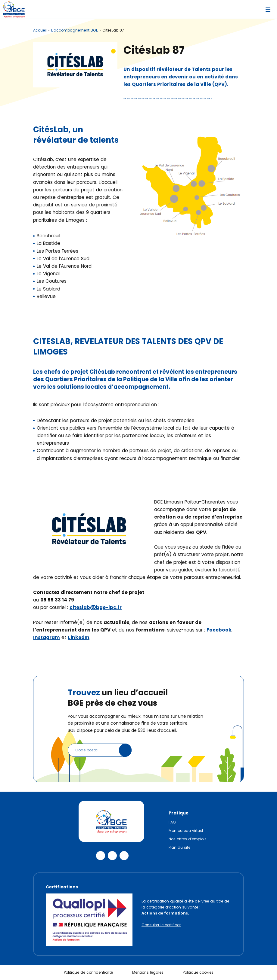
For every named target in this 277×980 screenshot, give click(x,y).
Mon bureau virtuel (186, 831)
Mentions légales (148, 972)
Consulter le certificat (161, 925)
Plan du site (179, 847)
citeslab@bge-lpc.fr (96, 607)
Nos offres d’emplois (188, 839)
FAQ (172, 822)
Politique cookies (198, 972)
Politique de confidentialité (88, 972)
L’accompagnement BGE (75, 30)
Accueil (40, 30)
